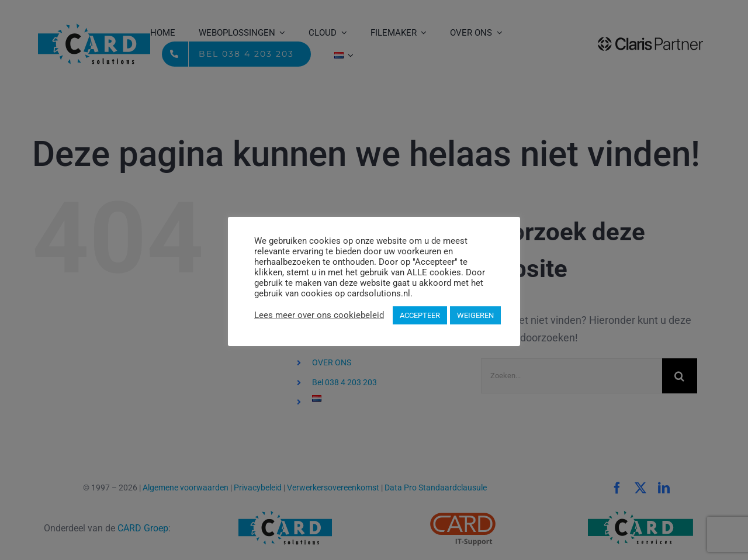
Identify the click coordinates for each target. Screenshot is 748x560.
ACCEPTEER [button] (420, 315)
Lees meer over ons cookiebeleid (319, 315)
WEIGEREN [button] (475, 315)
